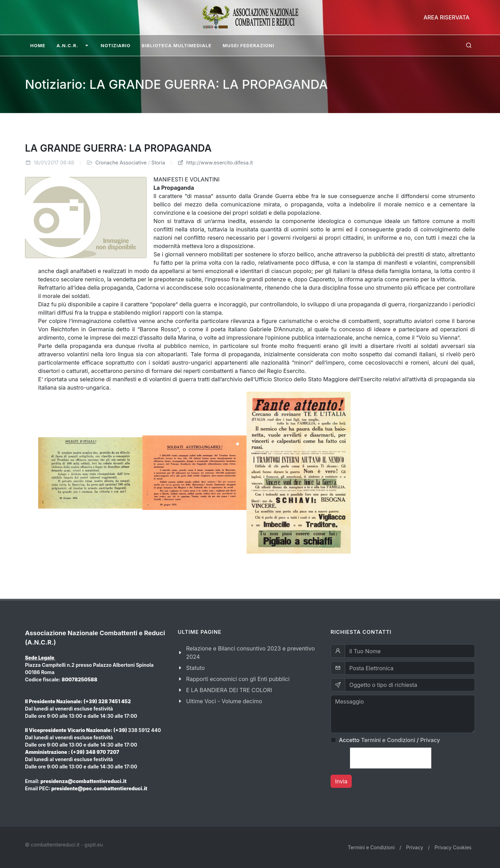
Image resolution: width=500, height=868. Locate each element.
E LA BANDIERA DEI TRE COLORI (229, 690)
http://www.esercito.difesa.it (215, 163)
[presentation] (391, 758)
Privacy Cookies (453, 847)
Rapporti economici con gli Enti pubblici (238, 679)
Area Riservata (447, 17)
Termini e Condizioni (388, 740)
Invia (341, 781)
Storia (158, 163)
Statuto (195, 668)
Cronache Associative (121, 163)
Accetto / (389, 740)
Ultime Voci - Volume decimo (224, 701)
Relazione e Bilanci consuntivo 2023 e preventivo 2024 (251, 653)
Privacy (430, 740)
